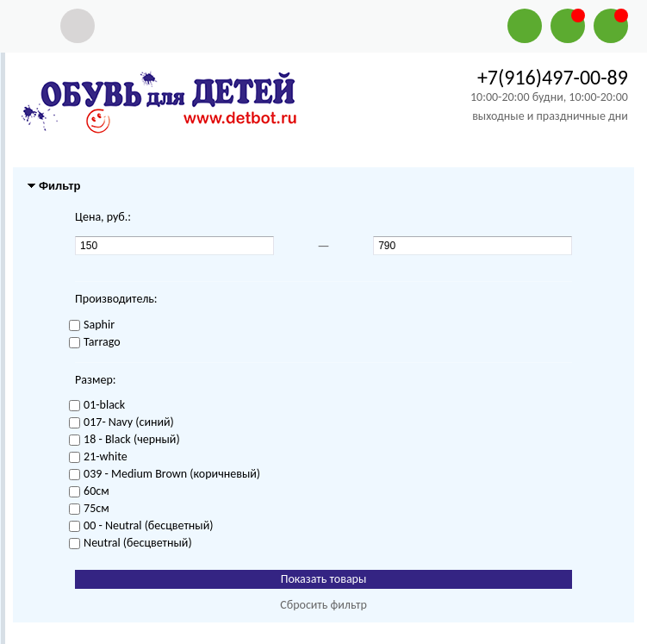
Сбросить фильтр (323, 605)
